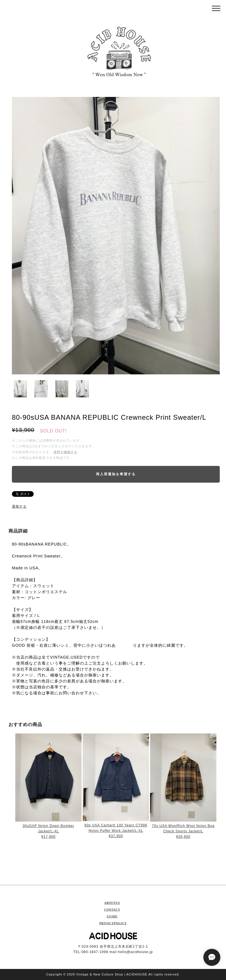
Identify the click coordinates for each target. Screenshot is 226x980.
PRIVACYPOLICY (113, 923)
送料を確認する (65, 452)
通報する (19, 506)
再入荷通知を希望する (116, 474)
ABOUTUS (112, 903)
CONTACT (112, 910)
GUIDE (112, 916)
